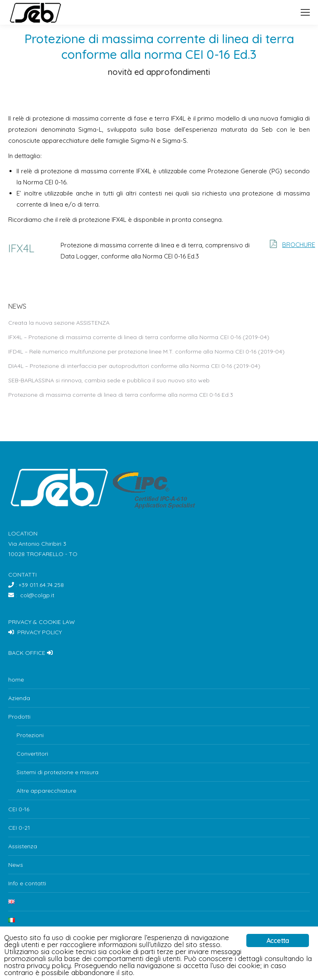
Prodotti (19, 717)
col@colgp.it (37, 595)
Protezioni (30, 735)
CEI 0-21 (19, 828)
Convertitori (32, 754)
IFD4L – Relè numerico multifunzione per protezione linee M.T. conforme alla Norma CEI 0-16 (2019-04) (146, 351)
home (16, 680)
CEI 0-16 (19, 809)
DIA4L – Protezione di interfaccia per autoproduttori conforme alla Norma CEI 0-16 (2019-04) (134, 366)
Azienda (19, 698)
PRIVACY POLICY (40, 632)
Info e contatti (27, 883)
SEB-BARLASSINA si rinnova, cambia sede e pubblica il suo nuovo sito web (109, 380)
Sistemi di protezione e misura (57, 772)
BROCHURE (299, 245)
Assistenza (23, 846)
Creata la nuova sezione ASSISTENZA (59, 323)
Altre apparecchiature (46, 791)
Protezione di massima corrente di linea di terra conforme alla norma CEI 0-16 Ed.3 (121, 395)
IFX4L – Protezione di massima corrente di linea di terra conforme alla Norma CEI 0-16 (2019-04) (139, 337)
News (16, 865)
